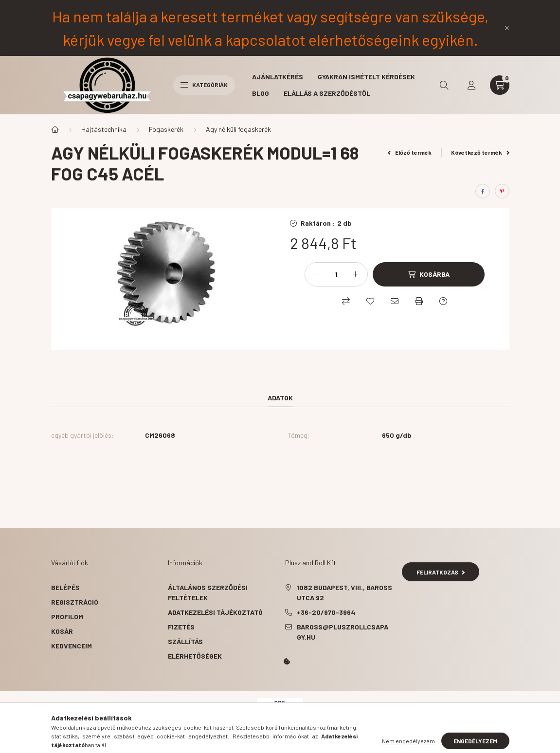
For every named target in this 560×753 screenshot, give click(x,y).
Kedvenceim (72, 646)
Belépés (65, 587)
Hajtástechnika (104, 129)
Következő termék (480, 152)
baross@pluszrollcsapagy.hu (343, 632)
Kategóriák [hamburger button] (204, 85)
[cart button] (500, 85)
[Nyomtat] (419, 301)
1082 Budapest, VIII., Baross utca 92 (344, 592)
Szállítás (185, 641)
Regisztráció (75, 602)
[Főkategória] (55, 129)
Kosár (62, 631)
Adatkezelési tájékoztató (215, 612)
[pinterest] (502, 191)
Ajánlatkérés (278, 77)
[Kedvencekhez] (370, 301)
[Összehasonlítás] (346, 301)
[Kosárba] (429, 274)
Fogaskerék (166, 129)
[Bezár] (507, 28)
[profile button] (471, 85)
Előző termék (410, 152)
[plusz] (355, 274)
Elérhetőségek (195, 656)
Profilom (67, 617)
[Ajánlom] (395, 301)
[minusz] (317, 274)
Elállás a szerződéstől (327, 93)
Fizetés (181, 627)
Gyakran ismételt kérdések (366, 77)
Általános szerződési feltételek (208, 592)
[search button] (444, 85)
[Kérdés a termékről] (443, 301)
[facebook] (483, 191)
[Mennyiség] (336, 274)
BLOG (261, 93)
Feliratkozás (441, 572)
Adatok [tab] (280, 398)
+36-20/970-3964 (326, 612)
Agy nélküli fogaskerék (238, 129)
